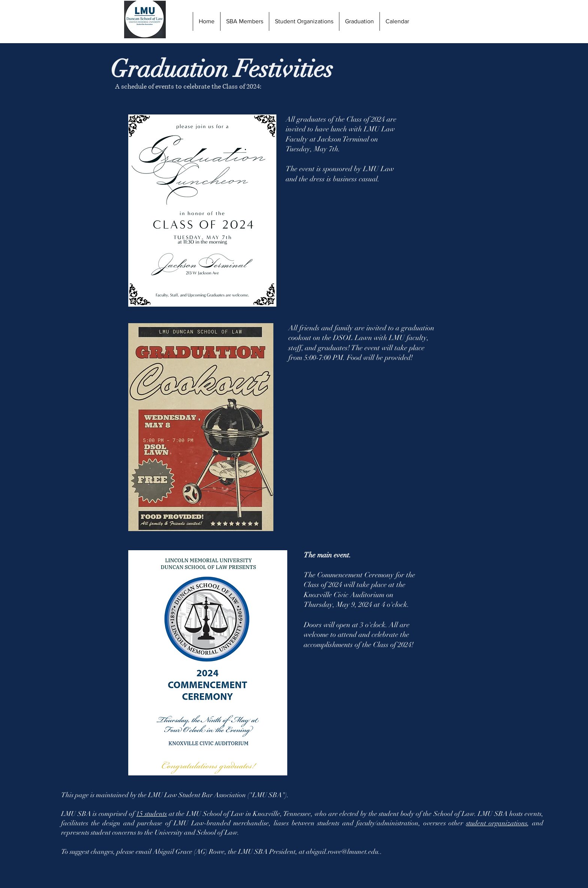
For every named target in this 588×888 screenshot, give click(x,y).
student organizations (497, 823)
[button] (359, 21)
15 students (151, 814)
